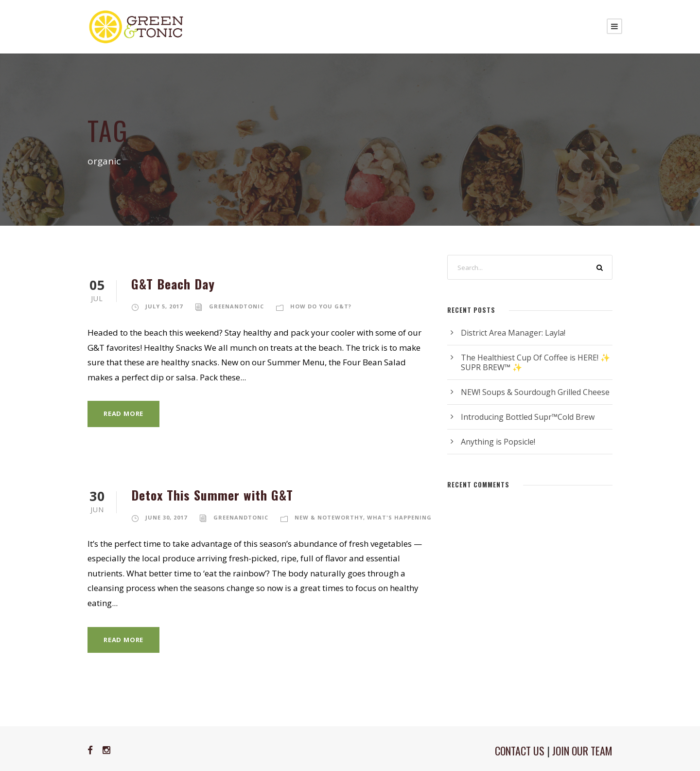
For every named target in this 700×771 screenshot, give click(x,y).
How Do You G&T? (321, 306)
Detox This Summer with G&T (212, 495)
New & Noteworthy (329, 517)
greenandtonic (236, 306)
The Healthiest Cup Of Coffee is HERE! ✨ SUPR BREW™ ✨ (535, 362)
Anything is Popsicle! (498, 442)
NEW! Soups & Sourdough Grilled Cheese (535, 392)
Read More (123, 413)
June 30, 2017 (166, 517)
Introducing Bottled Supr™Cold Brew (528, 417)
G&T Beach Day (173, 284)
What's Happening (399, 517)
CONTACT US (520, 751)
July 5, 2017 (164, 306)
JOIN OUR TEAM (582, 751)
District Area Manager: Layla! (513, 333)
